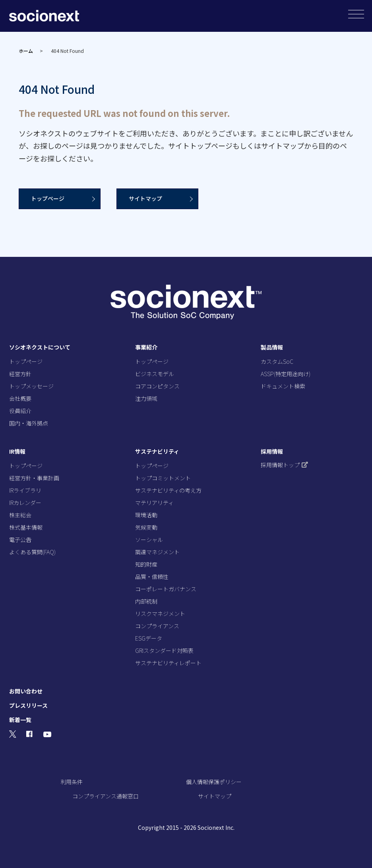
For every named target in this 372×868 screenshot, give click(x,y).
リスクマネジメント (160, 614)
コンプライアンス (157, 626)
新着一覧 (20, 720)
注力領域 (146, 398)
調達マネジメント (157, 552)
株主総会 (20, 515)
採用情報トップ (284, 465)
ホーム (26, 51)
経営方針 (20, 374)
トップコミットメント (163, 478)
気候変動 (146, 527)
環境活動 (146, 515)
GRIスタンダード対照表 (164, 651)
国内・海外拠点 (29, 423)
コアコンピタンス (157, 386)
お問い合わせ (26, 691)
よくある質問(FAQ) (32, 552)
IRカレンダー (25, 503)
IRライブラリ (25, 490)
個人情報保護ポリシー (214, 782)
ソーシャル (149, 540)
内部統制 (146, 601)
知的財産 (146, 564)
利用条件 (72, 782)
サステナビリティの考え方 (168, 490)
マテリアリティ (154, 503)
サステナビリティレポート (168, 663)
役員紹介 (20, 411)
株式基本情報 (26, 527)
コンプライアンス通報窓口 (106, 796)
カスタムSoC (277, 361)
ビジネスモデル (155, 374)
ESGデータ (149, 638)
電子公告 (20, 540)
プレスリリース (28, 705)
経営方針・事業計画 (34, 478)
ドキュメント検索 (283, 386)
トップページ (48, 198)
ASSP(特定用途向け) (286, 374)
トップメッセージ (31, 386)
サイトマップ (145, 198)
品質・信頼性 (152, 577)
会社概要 (20, 398)
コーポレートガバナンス (166, 589)
